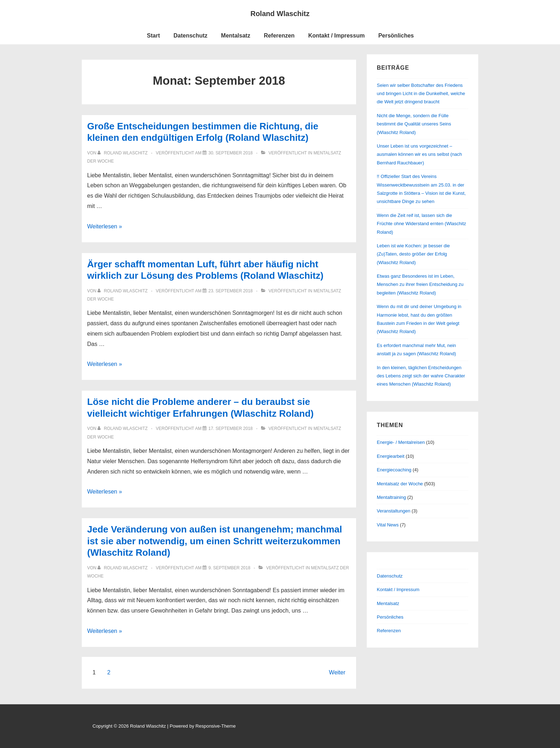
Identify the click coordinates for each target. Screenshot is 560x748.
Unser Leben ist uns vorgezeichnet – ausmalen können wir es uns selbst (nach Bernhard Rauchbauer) (419, 154)
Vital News (388, 525)
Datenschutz (191, 36)
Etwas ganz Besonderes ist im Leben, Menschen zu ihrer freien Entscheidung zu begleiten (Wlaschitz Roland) (420, 284)
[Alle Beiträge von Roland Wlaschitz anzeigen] (123, 153)
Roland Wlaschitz (280, 14)
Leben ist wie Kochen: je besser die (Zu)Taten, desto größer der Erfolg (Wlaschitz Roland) (413, 254)
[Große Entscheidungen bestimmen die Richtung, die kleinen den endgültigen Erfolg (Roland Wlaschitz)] (230, 153)
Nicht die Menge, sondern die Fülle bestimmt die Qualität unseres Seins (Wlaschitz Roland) (414, 124)
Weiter (337, 672)
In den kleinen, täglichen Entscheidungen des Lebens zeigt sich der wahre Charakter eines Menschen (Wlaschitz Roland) (421, 376)
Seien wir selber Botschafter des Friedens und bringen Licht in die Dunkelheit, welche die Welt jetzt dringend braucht (421, 94)
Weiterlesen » (105, 226)
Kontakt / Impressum (336, 36)
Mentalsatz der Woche (400, 484)
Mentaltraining (391, 497)
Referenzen (279, 36)
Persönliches (396, 36)
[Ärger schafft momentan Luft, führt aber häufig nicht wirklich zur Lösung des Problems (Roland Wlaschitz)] (230, 291)
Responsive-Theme (216, 726)
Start (153, 36)
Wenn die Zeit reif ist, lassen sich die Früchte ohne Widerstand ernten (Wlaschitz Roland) (421, 224)
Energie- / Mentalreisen (401, 442)
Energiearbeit (391, 456)
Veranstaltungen (394, 511)
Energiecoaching (394, 470)
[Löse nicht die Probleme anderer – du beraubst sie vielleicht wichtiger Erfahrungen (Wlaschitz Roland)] (230, 429)
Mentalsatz (236, 36)
